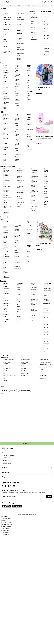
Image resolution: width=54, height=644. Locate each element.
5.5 (48, 18)
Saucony (19, 314)
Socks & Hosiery (19, 59)
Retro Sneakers (7, 198)
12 (44, 42)
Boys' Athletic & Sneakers (34, 177)
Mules (5, 39)
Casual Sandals (21, 13)
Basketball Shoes (19, 177)
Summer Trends (34, 42)
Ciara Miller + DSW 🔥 (34, 21)
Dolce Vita (6, 298)
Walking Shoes (20, 50)
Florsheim (29, 83)
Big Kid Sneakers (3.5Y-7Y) (34, 191)
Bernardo (33, 292)
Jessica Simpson (5, 309)
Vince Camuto (7, 324)
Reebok (46, 191)
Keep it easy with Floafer (44, 136)
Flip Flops (19, 24)
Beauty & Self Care (17, 230)
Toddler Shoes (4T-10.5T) (6, 123)
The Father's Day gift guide (43, 88)
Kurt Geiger (33, 307)
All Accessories (18, 222)
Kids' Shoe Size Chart (6, 138)
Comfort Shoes (7, 24)
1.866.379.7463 (6, 458)
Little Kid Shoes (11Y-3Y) (6, 128)
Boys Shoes (17, 140)
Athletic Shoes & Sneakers (19, 32)
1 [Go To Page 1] (27, 435)
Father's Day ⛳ (29, 95)
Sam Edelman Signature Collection (47, 299)
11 (44, 39)
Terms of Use (4, 520)
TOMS (5, 322)
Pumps (5, 42)
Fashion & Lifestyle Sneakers (19, 40)
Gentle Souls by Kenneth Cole (34, 300)
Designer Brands (33, 284)
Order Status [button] (5, 453)
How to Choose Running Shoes (46, 202)
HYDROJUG (30, 259)
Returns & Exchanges (8, 455)
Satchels (6, 245)
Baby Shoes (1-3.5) (6, 119)
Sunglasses (17, 262)
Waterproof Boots (6, 99)
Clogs (5, 22)
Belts (16, 233)
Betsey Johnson (7, 291)
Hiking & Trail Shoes (7, 187)
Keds (18, 297)
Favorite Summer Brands (6, 285)
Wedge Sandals (21, 27)
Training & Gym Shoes (7, 207)
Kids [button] (11, 6)
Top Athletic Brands (20, 284)
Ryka (18, 312)
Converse (29, 124)
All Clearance (43, 376)
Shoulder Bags (6, 248)
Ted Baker (33, 318)
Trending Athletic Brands (46, 170)
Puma (28, 134)
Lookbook (47, 6)
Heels (5, 34)
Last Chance (43, 378)
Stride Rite (29, 139)
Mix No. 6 (46, 295)
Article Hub (33, 14)
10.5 (48, 35)
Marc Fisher (6, 312)
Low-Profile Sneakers (6, 191)
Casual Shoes (7, 20)
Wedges (5, 49)
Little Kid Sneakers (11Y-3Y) (34, 186)
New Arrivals (33, 35)
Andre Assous (34, 287)
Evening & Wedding (17, 240)
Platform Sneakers (6, 195)
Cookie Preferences (5, 534)
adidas (28, 71)
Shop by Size (6, 115)
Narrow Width (48, 46)
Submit (49, 496)
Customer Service (7, 463)
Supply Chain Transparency (7, 522)
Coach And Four (48, 288)
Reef (28, 88)
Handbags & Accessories (9, 376)
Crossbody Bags (6, 233)
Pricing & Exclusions (5, 530)
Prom (32, 37)
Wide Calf (47, 51)
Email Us (4, 450)
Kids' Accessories (30, 238)
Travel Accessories (17, 266)
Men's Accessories (30, 234)
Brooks (28, 75)
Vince (32, 320)
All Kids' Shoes (6, 143)
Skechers (29, 137)
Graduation (33, 30)
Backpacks (6, 224)
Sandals (5, 44)
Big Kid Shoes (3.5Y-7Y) (6, 133)
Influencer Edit (34, 32)
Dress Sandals (20, 20)
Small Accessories (17, 259)
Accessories (30, 91)
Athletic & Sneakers (6, 14)
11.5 (48, 39)
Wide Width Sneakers (6, 213)
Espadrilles (6, 29)
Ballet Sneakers (7, 178)
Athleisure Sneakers (6, 175)
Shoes (5, 11)
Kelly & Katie (47, 293)
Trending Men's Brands (29, 67)
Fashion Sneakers (6, 183)
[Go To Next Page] (29, 435)
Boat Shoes (6, 73)
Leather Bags (5, 242)
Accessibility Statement (6, 526)
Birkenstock (30, 73)
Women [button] (3, 6)
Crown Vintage (47, 291)
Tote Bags (6, 251)
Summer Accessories (30, 226)
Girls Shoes (17, 115)
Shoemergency (34, 40)
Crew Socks (5, 268)
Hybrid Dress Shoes (18, 100)
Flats (5, 32)
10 (44, 35)
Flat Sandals (20, 22)
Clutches (6, 230)
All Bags (6, 221)
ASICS (45, 177)
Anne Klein (6, 289)
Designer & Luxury (17, 236)
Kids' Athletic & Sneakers (34, 169)
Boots (5, 75)
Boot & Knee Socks (5, 264)
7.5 (48, 25)
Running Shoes (20, 43)
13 (48, 42)
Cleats (5, 154)
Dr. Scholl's (6, 301)
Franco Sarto (6, 303)
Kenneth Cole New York (34, 304)
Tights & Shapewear (6, 277)
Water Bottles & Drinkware (18, 269)
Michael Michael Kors (34, 310)
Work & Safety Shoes (7, 52)
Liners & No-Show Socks (6, 273)
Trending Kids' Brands (29, 116)
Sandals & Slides (25, 376)
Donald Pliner (34, 297)
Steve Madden (7, 319)
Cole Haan (29, 78)
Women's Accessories (30, 230)
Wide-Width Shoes (6, 103)
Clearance (47, 55)
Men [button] (8, 6)
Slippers (5, 46)
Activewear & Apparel (18, 226)
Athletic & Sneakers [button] (19, 6)
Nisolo (32, 313)
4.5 (48, 15)
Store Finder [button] (5, 460)
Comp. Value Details (5, 528)
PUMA (45, 189)
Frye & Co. (6, 306)
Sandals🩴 (28, 6)
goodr (28, 256)
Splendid (33, 315)
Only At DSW (47, 283)
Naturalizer (6, 314)
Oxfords (17, 106)
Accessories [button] (35, 6)
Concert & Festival (33, 24)
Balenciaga (33, 290)
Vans (18, 321)
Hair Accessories (17, 247)
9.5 (48, 32)
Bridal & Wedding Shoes (34, 17)
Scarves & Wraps (17, 253)
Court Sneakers (21, 36)
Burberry (33, 294)
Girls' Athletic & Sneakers (34, 173)
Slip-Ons (5, 96)
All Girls (41, 372)
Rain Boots (6, 157)
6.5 (48, 21)
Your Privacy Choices (7, 524)
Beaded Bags (5, 227)
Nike (28, 85)
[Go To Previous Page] (25, 435)
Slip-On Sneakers (19, 47)
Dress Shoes (6, 27)
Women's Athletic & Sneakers (6, 170)
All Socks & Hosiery (6, 256)
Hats (16, 250)
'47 (28, 249)
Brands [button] (41, 6)
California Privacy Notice (6, 518)
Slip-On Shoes (17, 135)
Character (6, 152)
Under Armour (20, 319)
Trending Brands (29, 246)
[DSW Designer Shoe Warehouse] (6, 2)
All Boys (41, 369)
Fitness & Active (17, 243)
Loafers (5, 37)
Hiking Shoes (5, 91)
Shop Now (39, 93)
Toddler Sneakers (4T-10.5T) (34, 181)
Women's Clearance (9, 360)
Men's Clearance (26, 360)
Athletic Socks (5, 259)
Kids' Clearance (44, 360)
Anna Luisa (47, 286)
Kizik (18, 299)
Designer (33, 27)
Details (43, 492)
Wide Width (47, 48)
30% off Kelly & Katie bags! (44, 245)
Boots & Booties (7, 17)
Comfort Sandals (19, 17)
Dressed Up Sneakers (18, 96)
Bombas (29, 254)
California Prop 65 (5, 532)
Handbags (19, 56)
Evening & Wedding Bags (6, 238)
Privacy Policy (4, 516)
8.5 (48, 28)
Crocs (28, 80)
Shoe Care (17, 256)
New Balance (30, 129)
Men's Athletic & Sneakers (21, 169)
